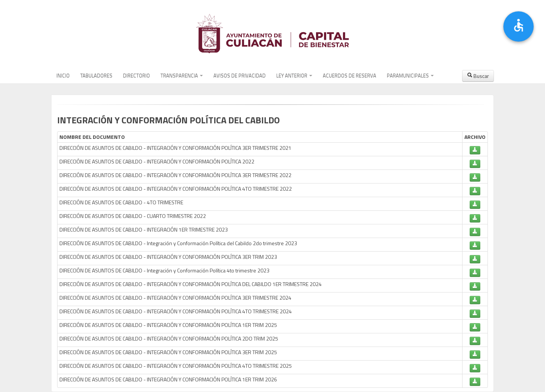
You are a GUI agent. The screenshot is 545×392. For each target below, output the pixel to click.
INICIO (63, 76)
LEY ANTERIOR (294, 76)
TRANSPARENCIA (182, 76)
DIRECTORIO (136, 76)
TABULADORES (96, 76)
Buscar (478, 76)
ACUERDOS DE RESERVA (350, 76)
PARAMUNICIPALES (410, 76)
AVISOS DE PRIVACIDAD (240, 76)
